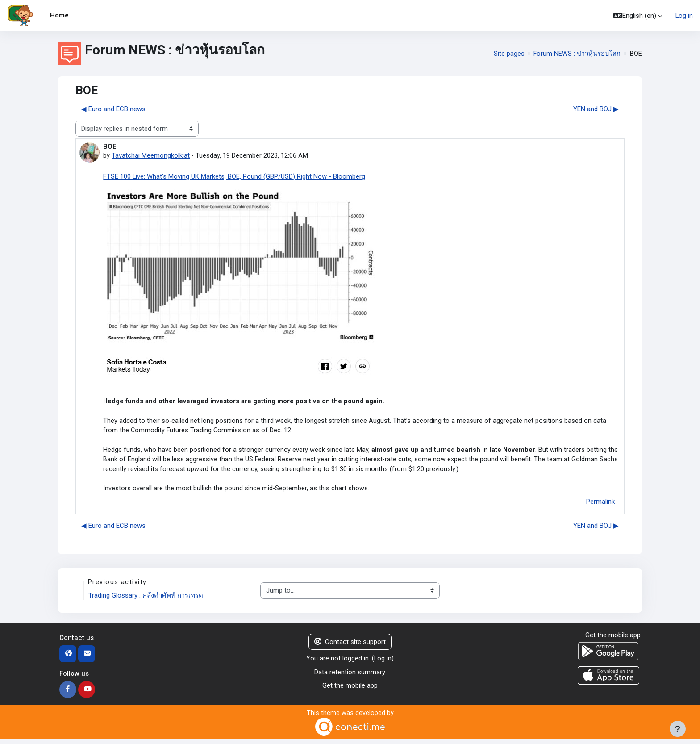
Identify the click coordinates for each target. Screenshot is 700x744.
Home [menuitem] (59, 15)
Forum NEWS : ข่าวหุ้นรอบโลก (577, 54)
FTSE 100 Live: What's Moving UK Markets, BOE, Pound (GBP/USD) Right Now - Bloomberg (234, 176)
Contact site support (350, 646)
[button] (637, 16)
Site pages (508, 54)
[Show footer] (678, 729)
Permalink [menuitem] (600, 506)
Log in (684, 16)
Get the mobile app (350, 690)
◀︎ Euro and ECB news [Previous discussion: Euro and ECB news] (113, 109)
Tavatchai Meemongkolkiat (151, 156)
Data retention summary (350, 677)
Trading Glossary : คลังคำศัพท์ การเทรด (146, 600)
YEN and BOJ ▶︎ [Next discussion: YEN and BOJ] (596, 109)
